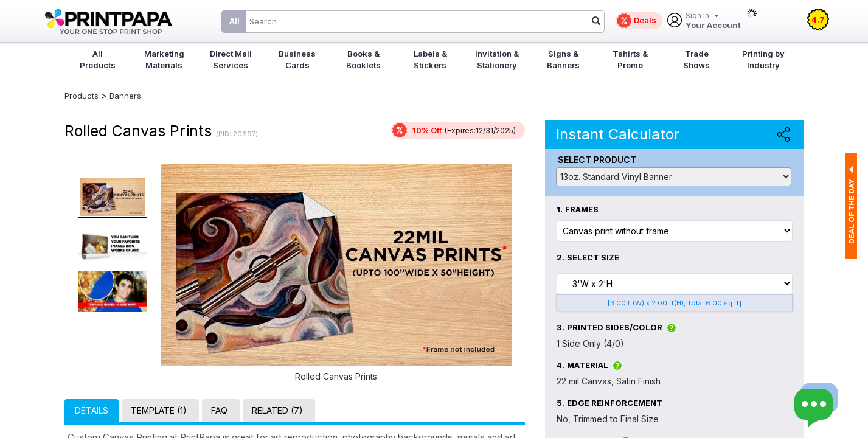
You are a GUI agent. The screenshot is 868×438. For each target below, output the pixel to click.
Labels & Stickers (430, 59)
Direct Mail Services (231, 59)
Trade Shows (696, 59)
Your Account (713, 21)
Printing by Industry (763, 59)
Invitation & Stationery (497, 59)
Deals (645, 20)
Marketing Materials (164, 59)
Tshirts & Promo (630, 59)
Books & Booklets (363, 59)
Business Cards (297, 59)
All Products (98, 59)
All (234, 21)
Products (82, 96)
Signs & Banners (563, 59)
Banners (125, 96)
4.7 (818, 19)
